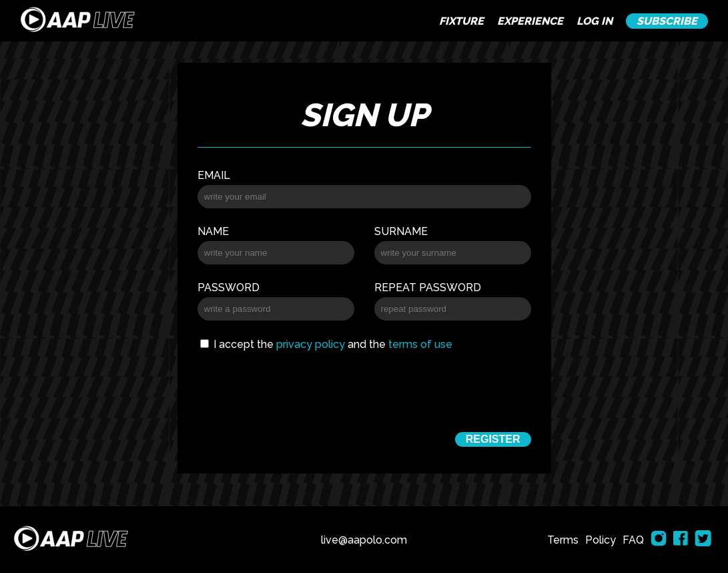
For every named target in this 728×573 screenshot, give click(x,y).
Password (229, 288)
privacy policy (311, 344)
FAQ (633, 540)
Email (214, 175)
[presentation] (364, 389)
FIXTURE (461, 21)
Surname (401, 231)
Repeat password (428, 288)
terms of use (420, 344)
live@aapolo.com (364, 540)
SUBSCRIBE (667, 21)
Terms (563, 540)
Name (213, 231)
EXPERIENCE (530, 21)
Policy (601, 540)
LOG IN (595, 21)
